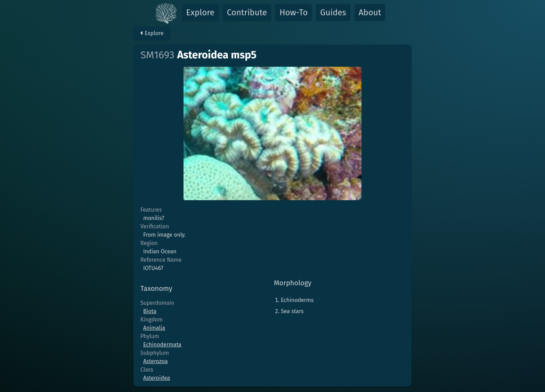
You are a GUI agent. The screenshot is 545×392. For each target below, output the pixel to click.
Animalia (154, 328)
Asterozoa (156, 361)
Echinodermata (162, 345)
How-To (294, 13)
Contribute (247, 13)
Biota (150, 311)
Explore (200, 13)
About (370, 13)
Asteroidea (157, 378)
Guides (333, 13)
